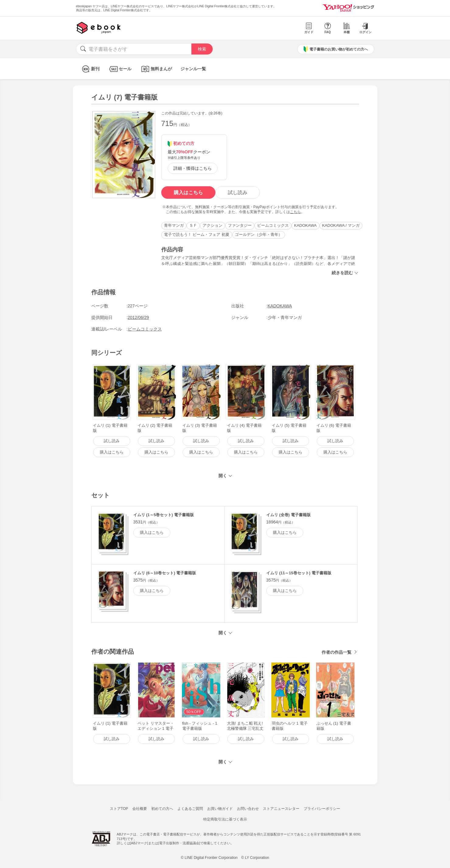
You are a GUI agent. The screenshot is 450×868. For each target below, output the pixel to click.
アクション (213, 225)
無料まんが (156, 69)
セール (120, 69)
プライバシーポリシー (322, 809)
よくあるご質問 (190, 809)
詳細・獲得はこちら (193, 168)
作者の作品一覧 (337, 652)
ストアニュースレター (281, 809)
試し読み (238, 192)
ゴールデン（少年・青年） (259, 235)
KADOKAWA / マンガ (341, 225)
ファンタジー (240, 225)
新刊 (90, 69)
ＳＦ (193, 225)
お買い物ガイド (220, 809)
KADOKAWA (305, 225)
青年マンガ (174, 225)
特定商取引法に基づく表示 (225, 819)
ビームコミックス (273, 225)
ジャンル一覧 (193, 69)
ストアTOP (119, 809)
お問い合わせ (248, 809)
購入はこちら (188, 192)
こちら (295, 212)
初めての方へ (162, 809)
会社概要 (140, 809)
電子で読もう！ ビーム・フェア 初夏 (197, 235)
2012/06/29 (138, 317)
